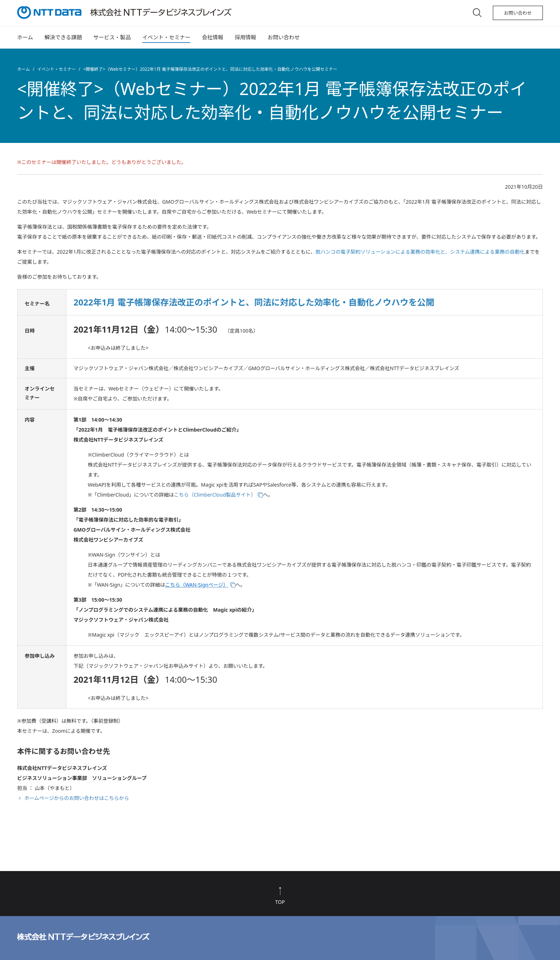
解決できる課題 (63, 37)
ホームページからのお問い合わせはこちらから (77, 798)
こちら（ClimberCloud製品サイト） (215, 495)
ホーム (25, 37)
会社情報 (212, 37)
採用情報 (245, 37)
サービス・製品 (112, 37)
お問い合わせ (518, 13)
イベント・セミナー (166, 37)
